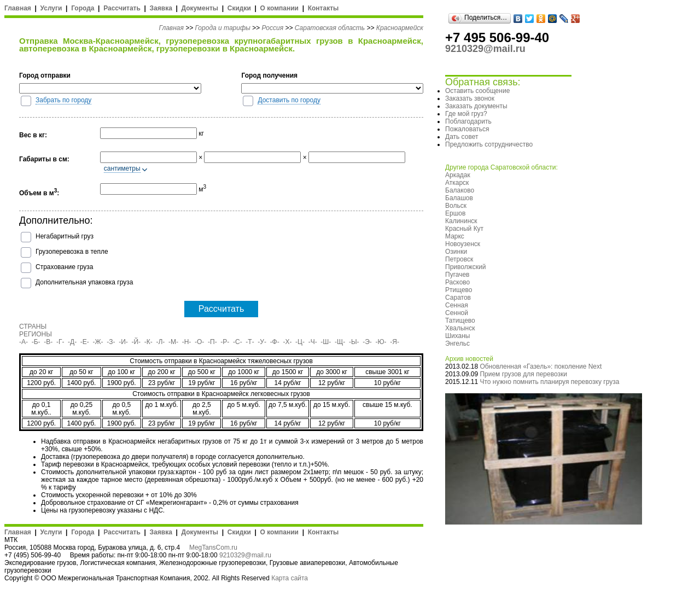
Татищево (460, 321)
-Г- (60, 342)
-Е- (85, 342)
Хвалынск (460, 328)
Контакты (323, 8)
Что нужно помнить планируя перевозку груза (549, 382)
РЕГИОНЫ (36, 334)
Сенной (457, 313)
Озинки (456, 252)
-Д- (72, 342)
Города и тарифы (223, 28)
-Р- (225, 342)
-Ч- (313, 342)
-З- (111, 342)
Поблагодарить (468, 121)
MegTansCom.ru (213, 548)
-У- (262, 342)
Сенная (457, 305)
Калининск (461, 221)
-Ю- (381, 342)
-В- (48, 342)
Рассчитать (122, 8)
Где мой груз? (466, 114)
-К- (148, 342)
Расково (457, 282)
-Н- (187, 342)
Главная (18, 8)
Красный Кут (464, 229)
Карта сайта (290, 578)
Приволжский (465, 267)
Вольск (456, 206)
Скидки (239, 8)
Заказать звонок (470, 98)
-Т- (250, 342)
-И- (123, 342)
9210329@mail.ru (245, 555)
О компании (279, 8)
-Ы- (354, 342)
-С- (238, 342)
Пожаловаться (467, 129)
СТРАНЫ (33, 327)
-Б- (36, 342)
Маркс (455, 236)
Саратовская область (330, 28)
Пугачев (457, 275)
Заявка (161, 8)
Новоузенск (463, 244)
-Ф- (275, 342)
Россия (272, 28)
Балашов (459, 198)
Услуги (51, 8)
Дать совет (462, 137)
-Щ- (340, 342)
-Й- (136, 342)
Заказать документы (476, 106)
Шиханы (458, 336)
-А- (24, 342)
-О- (199, 342)
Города (83, 8)
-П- (212, 342)
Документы (200, 8)
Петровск (459, 259)
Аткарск (457, 183)
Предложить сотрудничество (489, 144)
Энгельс (457, 343)
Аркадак (458, 175)
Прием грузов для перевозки (523, 374)
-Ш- (326, 342)
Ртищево (459, 290)
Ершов (455, 213)
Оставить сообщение (477, 91)
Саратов (458, 298)
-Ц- (300, 342)
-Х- (287, 342)
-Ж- (98, 342)
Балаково (460, 190)
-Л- (160, 342)
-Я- (395, 342)
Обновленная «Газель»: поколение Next (541, 366)
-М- (173, 342)
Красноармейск (400, 28)
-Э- (367, 342)
